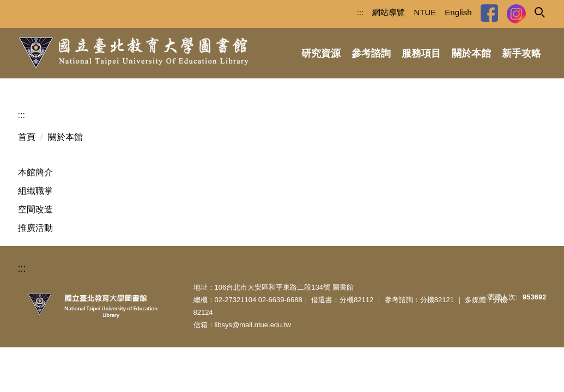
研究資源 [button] (321, 53)
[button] (539, 11)
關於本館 (65, 137)
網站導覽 (389, 12)
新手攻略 (521, 53)
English (458, 12)
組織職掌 (35, 191)
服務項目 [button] (421, 53)
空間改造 (35, 209)
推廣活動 (35, 228)
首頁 (27, 137)
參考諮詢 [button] (371, 53)
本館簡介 (35, 172)
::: (360, 12)
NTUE (425, 12)
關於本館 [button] (471, 53)
